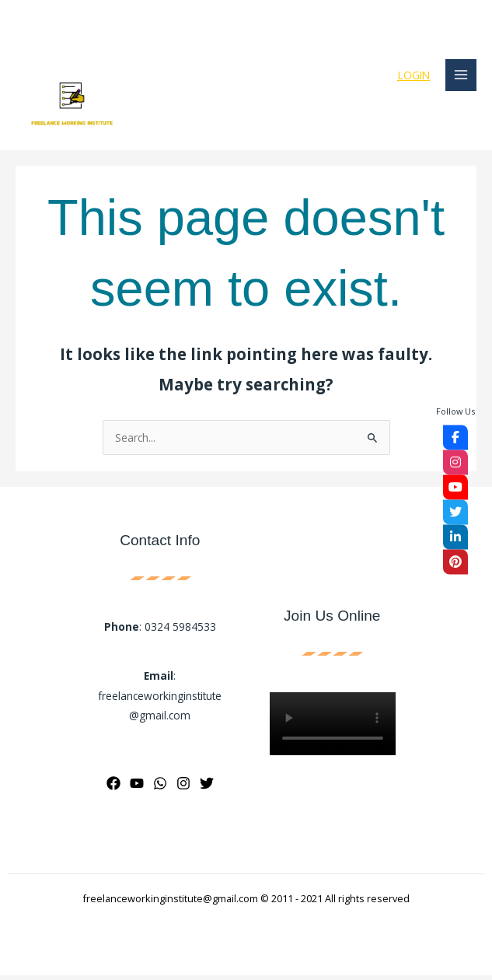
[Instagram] (183, 788)
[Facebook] (113, 788)
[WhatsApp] (160, 788)
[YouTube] (137, 788)
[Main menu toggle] (461, 77)
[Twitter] (207, 788)
